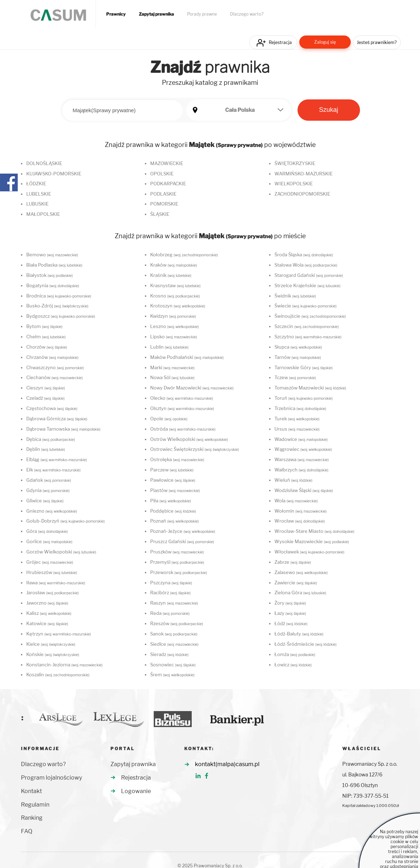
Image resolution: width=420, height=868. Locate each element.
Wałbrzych (301, 470)
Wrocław (300, 521)
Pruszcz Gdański (182, 541)
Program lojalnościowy (51, 778)
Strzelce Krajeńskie (307, 285)
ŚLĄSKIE (160, 214)
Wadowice (301, 439)
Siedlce (174, 644)
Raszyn (174, 603)
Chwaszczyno (55, 367)
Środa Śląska (304, 255)
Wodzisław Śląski (304, 490)
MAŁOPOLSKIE (43, 214)
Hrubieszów (52, 572)
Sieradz (169, 654)
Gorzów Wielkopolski (61, 552)
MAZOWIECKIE (167, 163)
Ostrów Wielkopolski (189, 439)
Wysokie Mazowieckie (312, 541)
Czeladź (45, 398)
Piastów (175, 490)
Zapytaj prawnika (156, 14)
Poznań (174, 521)
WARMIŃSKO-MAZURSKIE (304, 174)
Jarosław (53, 593)
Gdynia (48, 490)
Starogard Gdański (309, 275)
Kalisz (49, 613)
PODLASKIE (163, 194)
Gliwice (45, 501)
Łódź (291, 623)
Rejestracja (280, 42)
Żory (290, 603)
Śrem (172, 675)
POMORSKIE (164, 204)
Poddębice (173, 511)
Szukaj (328, 110)
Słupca (298, 347)
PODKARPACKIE (168, 184)
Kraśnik (171, 275)
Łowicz (293, 665)
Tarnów (298, 357)
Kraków (174, 265)
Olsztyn (182, 408)
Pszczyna (171, 583)
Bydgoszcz (61, 316)
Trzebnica (300, 408)
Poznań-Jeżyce (183, 531)
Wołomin (301, 511)
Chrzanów (52, 357)
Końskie (53, 654)
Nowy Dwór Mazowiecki (192, 388)
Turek (297, 419)
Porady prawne (202, 14)
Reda (170, 613)
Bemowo (52, 255)
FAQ (27, 831)
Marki (172, 367)
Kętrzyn (59, 634)
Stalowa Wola (306, 265)
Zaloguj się (325, 42)
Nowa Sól (172, 377)
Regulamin (35, 805)
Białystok (50, 275)
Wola (296, 501)
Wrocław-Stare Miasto (314, 531)
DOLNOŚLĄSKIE (44, 163)
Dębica (51, 439)
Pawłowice (173, 480)
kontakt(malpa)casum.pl (227, 764)
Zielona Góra (300, 593)
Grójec (50, 562)
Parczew (172, 470)
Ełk (53, 470)
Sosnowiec (173, 665)
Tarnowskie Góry (304, 367)
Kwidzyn (173, 316)
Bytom (44, 326)
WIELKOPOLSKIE (294, 184)
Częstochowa (52, 408)
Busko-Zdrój (57, 306)
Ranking (32, 818)
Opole (169, 419)
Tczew (295, 377)
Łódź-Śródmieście (306, 644)
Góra (47, 531)
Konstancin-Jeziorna (64, 665)
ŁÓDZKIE (36, 184)
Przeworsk (179, 572)
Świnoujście (310, 316)
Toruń (304, 398)
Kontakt (31, 791)
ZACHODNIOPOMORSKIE (302, 194)
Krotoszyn (178, 306)
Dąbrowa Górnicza (57, 419)
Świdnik (295, 296)
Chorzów (47, 347)
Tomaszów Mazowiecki (310, 388)
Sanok (174, 634)
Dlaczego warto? (247, 14)
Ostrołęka (177, 459)
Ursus (297, 429)
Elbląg (57, 459)
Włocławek (309, 552)
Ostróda (183, 429)
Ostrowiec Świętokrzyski (195, 449)
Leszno (174, 326)
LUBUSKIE (37, 204)
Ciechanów (54, 377)
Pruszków (177, 552)
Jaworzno (47, 603)
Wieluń (293, 480)
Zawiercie (296, 583)
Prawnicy (116, 14)
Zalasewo (301, 572)
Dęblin (46, 449)
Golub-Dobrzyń (66, 521)
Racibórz (170, 593)
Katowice (47, 623)
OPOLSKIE (162, 174)
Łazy (290, 613)
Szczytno (308, 337)
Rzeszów (177, 623)
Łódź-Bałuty (299, 634)
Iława (56, 583)
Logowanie (136, 791)
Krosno (175, 296)
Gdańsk (49, 480)
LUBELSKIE (39, 194)
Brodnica (59, 296)
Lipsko (174, 337)
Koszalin (58, 675)
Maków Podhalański (187, 357)
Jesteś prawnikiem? (377, 42)
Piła (171, 501)
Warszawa (302, 459)
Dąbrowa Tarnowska (63, 429)
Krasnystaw (175, 285)
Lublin (169, 347)
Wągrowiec (303, 449)
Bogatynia (53, 285)
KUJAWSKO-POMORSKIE (54, 174)
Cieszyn (46, 388)
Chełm (46, 337)
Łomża (295, 654)
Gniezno (52, 511)
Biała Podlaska (54, 265)
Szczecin (307, 326)
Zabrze (293, 562)
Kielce (51, 644)
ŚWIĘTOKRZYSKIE (295, 163)
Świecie (306, 306)
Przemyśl (177, 562)
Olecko (182, 398)
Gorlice (49, 541)
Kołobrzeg (184, 255)
